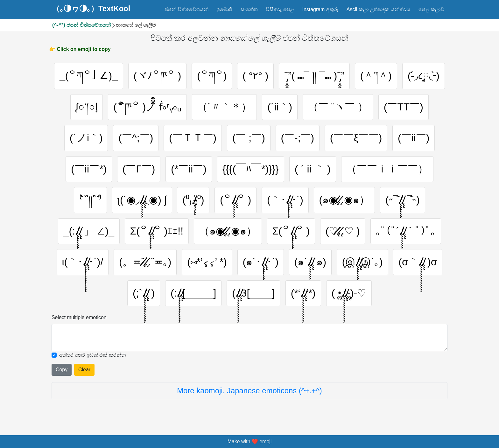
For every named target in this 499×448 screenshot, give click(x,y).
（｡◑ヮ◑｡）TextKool (91, 9)
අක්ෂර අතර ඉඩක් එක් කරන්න (93, 355)
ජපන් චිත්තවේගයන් (186, 9)
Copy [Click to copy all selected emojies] (62, 370)
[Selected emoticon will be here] (250, 338)
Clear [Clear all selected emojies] (84, 370)
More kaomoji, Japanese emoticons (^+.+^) (250, 391)
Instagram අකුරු (320, 9)
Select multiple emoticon (79, 318)
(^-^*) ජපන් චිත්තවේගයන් (81, 25)
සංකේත (249, 9)
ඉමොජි (225, 9)
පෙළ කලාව (431, 9)
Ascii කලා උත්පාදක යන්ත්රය (378, 9)
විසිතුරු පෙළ (280, 9)
